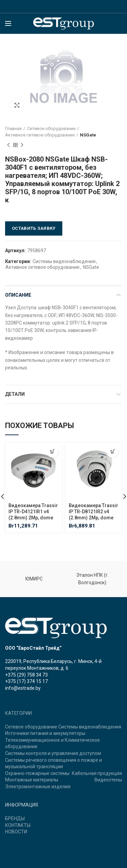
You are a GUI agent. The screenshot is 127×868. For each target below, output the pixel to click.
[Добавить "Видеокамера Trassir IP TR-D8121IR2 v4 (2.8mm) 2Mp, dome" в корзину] (113, 452)
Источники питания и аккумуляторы (45, 733)
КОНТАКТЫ (18, 825)
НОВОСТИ (16, 832)
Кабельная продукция (97, 773)
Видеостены (108, 780)
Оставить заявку (34, 228)
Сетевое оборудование (51, 128)
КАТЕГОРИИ (18, 713)
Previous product (8, 145)
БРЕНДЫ (15, 818)
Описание (18, 295)
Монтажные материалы (32, 780)
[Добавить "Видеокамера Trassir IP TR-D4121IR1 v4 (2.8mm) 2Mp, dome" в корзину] (53, 452)
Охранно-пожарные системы (37, 773)
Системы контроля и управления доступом (53, 753)
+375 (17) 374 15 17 (26, 681)
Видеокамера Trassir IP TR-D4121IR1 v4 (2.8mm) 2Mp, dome (33, 512)
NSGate (88, 135)
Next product (22, 145)
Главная (13, 128)
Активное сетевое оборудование (40, 135)
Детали (15, 394)
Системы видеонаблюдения (64, 261)
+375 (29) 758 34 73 (26, 675)
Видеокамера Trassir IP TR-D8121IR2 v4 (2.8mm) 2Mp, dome (93, 512)
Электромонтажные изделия (38, 787)
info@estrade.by (23, 688)
